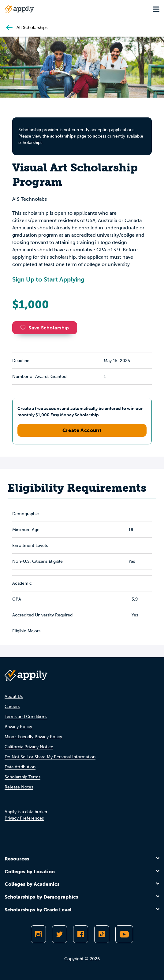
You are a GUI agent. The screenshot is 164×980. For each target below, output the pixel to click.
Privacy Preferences (24, 818)
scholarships (63, 136)
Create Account (82, 430)
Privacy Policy (18, 727)
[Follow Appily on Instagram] (38, 934)
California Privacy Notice (29, 747)
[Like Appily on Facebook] (81, 934)
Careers (12, 707)
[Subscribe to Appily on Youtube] (124, 934)
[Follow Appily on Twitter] (60, 934)
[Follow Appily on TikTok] (102, 934)
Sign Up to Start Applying (48, 279)
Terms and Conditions (26, 717)
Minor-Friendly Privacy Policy (33, 737)
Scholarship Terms (22, 777)
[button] (24, 328)
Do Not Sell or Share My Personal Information (50, 757)
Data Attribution (20, 767)
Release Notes (19, 787)
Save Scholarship (45, 328)
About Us (14, 696)
